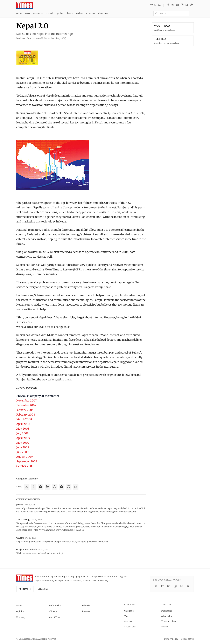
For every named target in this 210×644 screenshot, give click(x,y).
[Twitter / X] (173, 5)
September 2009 (27, 461)
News (27, 13)
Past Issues (167, 611)
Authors (128, 621)
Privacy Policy (171, 639)
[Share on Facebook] (34, 487)
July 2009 (22, 452)
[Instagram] (182, 5)
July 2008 (22, 433)
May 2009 (23, 443)
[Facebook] (168, 5)
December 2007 (26, 405)
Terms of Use (187, 639)
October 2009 (25, 466)
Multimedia (38, 13)
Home (19, 13)
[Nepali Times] (25, 578)
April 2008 (23, 424)
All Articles (167, 616)
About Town (103, 13)
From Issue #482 (46, 38)
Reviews (79, 13)
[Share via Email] (76, 487)
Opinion (59, 13)
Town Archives (169, 621)
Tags (127, 616)
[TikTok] (191, 5)
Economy (90, 13)
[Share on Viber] (69, 487)
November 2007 (26, 401)
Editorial (49, 13)
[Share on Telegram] (62, 487)
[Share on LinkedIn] (48, 487)
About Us (25, 589)
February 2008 (26, 415)
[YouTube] (177, 5)
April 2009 (23, 438)
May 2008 (23, 429)
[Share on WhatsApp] (55, 487)
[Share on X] (27, 487)
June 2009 (23, 447)
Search (165, 627)
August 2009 (24, 457)
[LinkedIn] (187, 5)
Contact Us (43, 589)
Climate (69, 13)
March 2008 (24, 419)
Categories (129, 611)
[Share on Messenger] (41, 487)
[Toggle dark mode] (192, 13)
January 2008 (25, 410)
